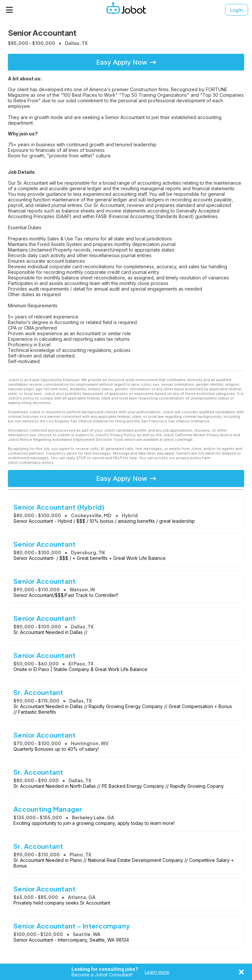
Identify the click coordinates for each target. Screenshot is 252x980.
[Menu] (10, 10)
